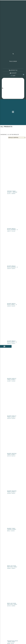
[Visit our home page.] (13, 27)
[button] (13, 113)
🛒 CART (17, 77)
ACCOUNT (13, 74)
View (13, 196)
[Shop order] (17, 139)
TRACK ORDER (13, 62)
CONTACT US (13, 71)
